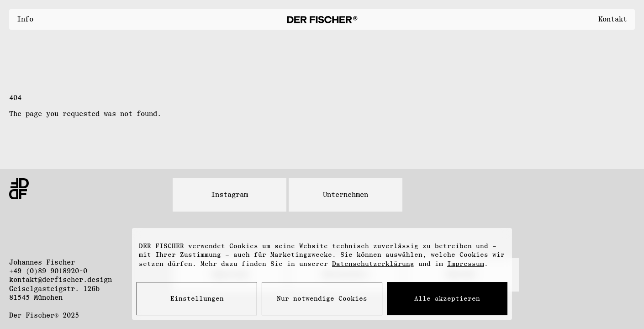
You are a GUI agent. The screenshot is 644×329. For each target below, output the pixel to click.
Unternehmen (346, 195)
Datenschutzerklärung (373, 264)
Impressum (466, 264)
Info (25, 19)
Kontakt (613, 19)
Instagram (230, 195)
